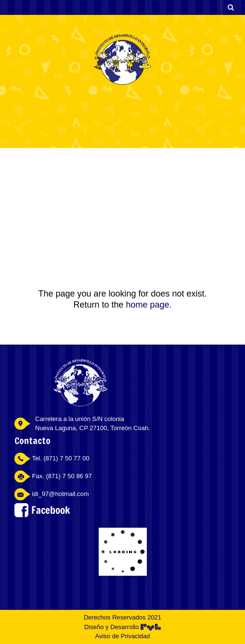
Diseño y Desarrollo (122, 627)
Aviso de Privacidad (123, 636)
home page (147, 305)
